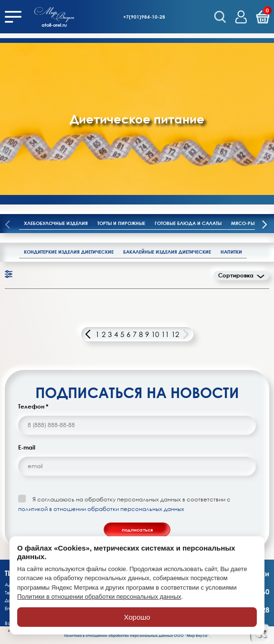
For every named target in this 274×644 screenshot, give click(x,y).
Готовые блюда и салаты (188, 223)
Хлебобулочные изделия (56, 223)
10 (155, 334)
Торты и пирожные (121, 223)
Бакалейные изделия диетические (167, 252)
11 (165, 334)
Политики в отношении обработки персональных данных (99, 597)
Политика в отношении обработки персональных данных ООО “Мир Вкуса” (137, 635)
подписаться (137, 530)
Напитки (231, 252)
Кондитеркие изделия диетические (69, 252)
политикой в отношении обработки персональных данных (101, 509)
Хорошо (137, 617)
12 (175, 334)
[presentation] (264, 225)
